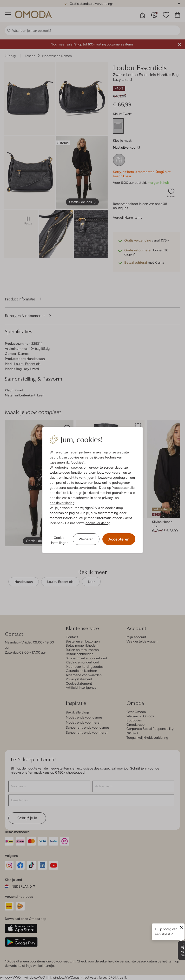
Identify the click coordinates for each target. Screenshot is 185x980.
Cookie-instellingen (60, 540)
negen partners (80, 452)
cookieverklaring (62, 503)
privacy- (108, 498)
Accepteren (119, 539)
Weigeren (86, 539)
